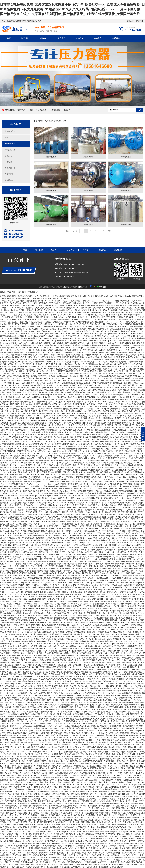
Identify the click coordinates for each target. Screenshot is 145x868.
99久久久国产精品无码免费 (73, 430)
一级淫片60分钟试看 (95, 749)
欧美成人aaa (82, 472)
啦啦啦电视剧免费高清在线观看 (26, 512)
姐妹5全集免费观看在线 (44, 310)
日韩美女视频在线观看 (135, 362)
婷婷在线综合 (80, 716)
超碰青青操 (106, 740)
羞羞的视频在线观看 (110, 590)
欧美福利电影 (72, 763)
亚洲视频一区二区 (76, 465)
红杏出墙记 (18, 775)
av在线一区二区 (41, 576)
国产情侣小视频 (124, 341)
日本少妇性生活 (24, 606)
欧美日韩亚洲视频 (40, 599)
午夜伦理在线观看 (7, 301)
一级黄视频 (138, 648)
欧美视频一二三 (24, 486)
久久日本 (97, 475)
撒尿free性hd (131, 465)
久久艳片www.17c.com (21, 554)
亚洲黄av (16, 632)
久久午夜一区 (139, 691)
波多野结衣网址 (114, 768)
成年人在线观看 (86, 411)
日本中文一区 (79, 813)
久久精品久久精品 (102, 336)
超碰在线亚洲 (131, 554)
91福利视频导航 (105, 813)
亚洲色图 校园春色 (57, 853)
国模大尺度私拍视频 (59, 611)
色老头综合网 (91, 371)
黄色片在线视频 (59, 310)
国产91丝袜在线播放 (63, 439)
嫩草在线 (117, 667)
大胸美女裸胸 (30, 496)
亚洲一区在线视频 (55, 482)
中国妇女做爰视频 (87, 677)
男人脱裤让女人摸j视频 (24, 315)
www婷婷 (39, 460)
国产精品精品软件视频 (117, 374)
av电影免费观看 (135, 409)
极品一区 (4, 484)
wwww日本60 (139, 618)
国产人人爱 (103, 627)
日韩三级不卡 (43, 392)
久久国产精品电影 (86, 611)
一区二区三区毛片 (81, 420)
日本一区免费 (44, 604)
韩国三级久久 (5, 561)
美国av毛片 (74, 738)
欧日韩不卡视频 (53, 465)
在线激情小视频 (126, 655)
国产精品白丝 (10, 312)
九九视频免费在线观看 (72, 672)
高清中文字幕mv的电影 (84, 437)
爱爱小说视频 (74, 677)
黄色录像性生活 (101, 771)
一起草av (82, 453)
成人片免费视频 (27, 465)
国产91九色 (132, 359)
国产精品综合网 (58, 425)
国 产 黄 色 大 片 (47, 834)
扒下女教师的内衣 (95, 310)
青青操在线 (73, 453)
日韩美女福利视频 (10, 747)
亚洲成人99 (112, 392)
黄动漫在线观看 (64, 702)
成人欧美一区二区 (116, 576)
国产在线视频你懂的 (117, 573)
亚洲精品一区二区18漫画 (134, 578)
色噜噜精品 (27, 312)
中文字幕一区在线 (28, 442)
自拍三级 (55, 491)
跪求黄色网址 (15, 658)
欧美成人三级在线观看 (43, 632)
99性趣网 (49, 564)
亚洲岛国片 (67, 681)
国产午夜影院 (65, 787)
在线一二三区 (70, 331)
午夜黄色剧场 (136, 503)
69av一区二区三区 (22, 623)
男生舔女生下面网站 (53, 536)
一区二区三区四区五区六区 (33, 557)
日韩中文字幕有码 (69, 352)
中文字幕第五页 (84, 312)
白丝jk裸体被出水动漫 (34, 627)
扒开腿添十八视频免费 (129, 522)
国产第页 (126, 726)
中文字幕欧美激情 (49, 665)
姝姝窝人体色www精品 (53, 319)
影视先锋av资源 (77, 425)
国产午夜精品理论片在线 (32, 665)
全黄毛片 (131, 728)
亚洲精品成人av (14, 362)
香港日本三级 (44, 359)
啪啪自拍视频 (135, 413)
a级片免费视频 (123, 604)
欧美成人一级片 (137, 460)
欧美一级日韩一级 (55, 728)
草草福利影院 (81, 406)
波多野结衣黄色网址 (128, 771)
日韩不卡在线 (56, 352)
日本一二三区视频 (49, 529)
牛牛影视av (137, 817)
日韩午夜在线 (8, 782)
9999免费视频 (89, 637)
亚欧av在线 (34, 731)
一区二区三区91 (83, 467)
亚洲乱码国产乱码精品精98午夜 (88, 329)
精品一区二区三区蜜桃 (42, 611)
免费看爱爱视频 (48, 801)
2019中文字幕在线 (32, 634)
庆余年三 (115, 449)
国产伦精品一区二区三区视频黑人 (69, 327)
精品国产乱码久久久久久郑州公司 (33, 526)
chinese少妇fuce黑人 (51, 369)
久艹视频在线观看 (97, 559)
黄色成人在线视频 (81, 432)
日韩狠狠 (123, 592)
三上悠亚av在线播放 (19, 336)
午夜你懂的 (121, 550)
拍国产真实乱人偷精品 (53, 571)
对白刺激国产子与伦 (16, 648)
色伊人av (74, 390)
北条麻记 (33, 301)
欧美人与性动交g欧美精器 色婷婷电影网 (56, 829)
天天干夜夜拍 (77, 599)
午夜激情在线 (20, 317)
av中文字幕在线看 (107, 658)
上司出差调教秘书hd (103, 446)
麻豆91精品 (40, 608)
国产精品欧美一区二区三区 (50, 378)
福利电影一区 (41, 418)
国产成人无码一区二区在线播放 (122, 608)
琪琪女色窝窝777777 (19, 618)
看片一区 (13, 606)
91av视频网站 (59, 597)
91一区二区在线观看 (105, 378)
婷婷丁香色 (128, 712)
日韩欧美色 (114, 334)
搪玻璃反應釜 (41, 110)
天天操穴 (84, 623)
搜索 (140, 110)
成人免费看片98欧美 (90, 662)
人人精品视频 (125, 674)
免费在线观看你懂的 (79, 843)
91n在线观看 (122, 453)
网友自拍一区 (25, 815)
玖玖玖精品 (71, 538)
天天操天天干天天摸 (115, 404)
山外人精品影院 (128, 848)
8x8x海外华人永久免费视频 (75, 799)
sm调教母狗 (6, 615)
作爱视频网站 (121, 493)
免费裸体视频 (62, 667)
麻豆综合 (21, 853)
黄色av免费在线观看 (81, 651)
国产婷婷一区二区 (13, 449)
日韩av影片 (136, 789)
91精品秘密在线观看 (119, 430)
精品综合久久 (49, 460)
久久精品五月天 (17, 385)
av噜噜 (140, 350)
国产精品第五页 (81, 836)
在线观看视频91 (110, 761)
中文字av (72, 322)
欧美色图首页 (39, 564)
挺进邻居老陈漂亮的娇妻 (131, 714)
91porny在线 (5, 620)
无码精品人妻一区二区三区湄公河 (90, 686)
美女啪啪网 (79, 698)
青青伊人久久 (103, 702)
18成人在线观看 (122, 324)
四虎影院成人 (138, 672)
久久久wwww (24, 630)
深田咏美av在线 (54, 428)
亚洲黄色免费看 (25, 578)
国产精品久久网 (75, 733)
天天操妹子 (138, 327)
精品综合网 (37, 745)
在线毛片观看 (15, 305)
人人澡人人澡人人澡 (29, 392)
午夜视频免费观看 (92, 493)
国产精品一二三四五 (48, 855)
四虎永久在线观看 (28, 362)
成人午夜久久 (134, 604)
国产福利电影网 (35, 846)
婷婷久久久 (132, 430)
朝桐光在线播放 (37, 714)
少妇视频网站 (46, 486)
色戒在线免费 (37, 578)
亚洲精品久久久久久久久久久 (109, 406)
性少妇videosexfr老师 (112, 507)
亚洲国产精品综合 (103, 608)
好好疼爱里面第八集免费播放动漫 (108, 825)
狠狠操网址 (110, 482)
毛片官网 (55, 740)
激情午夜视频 (100, 592)
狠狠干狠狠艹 (131, 573)
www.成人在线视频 (18, 475)
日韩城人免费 (11, 813)
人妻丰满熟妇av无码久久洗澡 (108, 451)
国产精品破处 (109, 677)
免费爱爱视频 (8, 507)
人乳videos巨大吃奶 (69, 378)
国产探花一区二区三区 (23, 364)
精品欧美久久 (105, 580)
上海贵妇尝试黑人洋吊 (24, 524)
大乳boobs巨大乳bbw (72, 305)
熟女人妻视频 (127, 308)
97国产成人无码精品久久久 (103, 820)
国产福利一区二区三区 (46, 301)
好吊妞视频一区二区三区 (9, 453)
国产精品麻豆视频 (112, 655)
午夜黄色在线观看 (21, 846)
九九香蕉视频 (102, 397)
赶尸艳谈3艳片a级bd (20, 568)
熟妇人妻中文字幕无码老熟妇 (83, 653)
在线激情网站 (29, 381)
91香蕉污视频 (67, 404)
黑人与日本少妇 (16, 491)
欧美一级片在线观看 (101, 611)
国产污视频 (30, 418)
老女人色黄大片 (51, 519)
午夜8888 (65, 536)
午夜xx (27, 731)
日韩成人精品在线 (11, 355)
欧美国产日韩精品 (105, 512)
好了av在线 (9, 846)
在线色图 (83, 301)
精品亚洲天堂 (65, 390)
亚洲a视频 (128, 383)
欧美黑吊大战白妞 (29, 303)
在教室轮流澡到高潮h (113, 716)
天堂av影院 (64, 453)
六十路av (97, 846)
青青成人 (30, 310)
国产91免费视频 (68, 420)
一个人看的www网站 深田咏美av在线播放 (97, 700)
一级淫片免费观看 (88, 787)
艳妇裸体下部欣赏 (102, 637)
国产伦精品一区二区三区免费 (48, 867)
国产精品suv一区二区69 (95, 716)
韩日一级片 (105, 615)
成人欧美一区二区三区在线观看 (41, 568)
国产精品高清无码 (124, 432)
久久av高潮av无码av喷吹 (15, 634)
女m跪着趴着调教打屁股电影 (83, 771)
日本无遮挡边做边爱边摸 (130, 597)
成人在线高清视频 (53, 334)
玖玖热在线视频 (105, 651)
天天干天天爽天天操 (12, 594)
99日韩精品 (21, 547)
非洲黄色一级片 (84, 317)
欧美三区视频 (100, 803)
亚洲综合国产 (76, 688)
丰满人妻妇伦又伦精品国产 (62, 613)
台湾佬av (65, 719)
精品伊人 (10, 585)
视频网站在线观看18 (110, 350)
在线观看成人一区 (30, 489)
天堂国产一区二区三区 (91, 327)
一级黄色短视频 (79, 463)
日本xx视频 (120, 467)
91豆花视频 (44, 371)
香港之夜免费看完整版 (73, 359)
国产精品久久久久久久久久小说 (85, 489)
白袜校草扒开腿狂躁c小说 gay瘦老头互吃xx (50, 315)
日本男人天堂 (25, 420)
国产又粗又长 (49, 547)
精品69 (61, 364)
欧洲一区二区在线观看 (31, 855)
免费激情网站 (13, 519)
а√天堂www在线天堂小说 (73, 510)
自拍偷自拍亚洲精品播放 (129, 733)
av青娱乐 (128, 439)
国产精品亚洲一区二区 (119, 728)
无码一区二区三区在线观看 (120, 536)
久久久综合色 (99, 444)
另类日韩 (56, 787)
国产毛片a (57, 745)
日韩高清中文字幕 (130, 679)
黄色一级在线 (110, 467)
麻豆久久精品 (55, 639)
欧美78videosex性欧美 (44, 597)
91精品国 (88, 409)
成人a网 (97, 324)
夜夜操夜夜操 (73, 611)
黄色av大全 (79, 707)
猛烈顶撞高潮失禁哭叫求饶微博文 (53, 317)
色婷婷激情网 (10, 719)
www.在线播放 (26, 716)
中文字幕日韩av (53, 601)
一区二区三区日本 (10, 848)
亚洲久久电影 (110, 547)
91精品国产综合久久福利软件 (95, 496)
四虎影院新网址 (85, 470)
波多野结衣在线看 (131, 472)
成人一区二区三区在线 (8, 327)
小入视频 (58, 630)
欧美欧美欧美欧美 (113, 458)
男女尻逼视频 (82, 608)
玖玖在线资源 (138, 371)
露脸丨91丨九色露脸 (108, 432)
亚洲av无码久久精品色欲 (24, 686)
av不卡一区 (14, 348)
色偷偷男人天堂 (49, 578)
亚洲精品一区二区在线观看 (25, 597)
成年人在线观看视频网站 (68, 766)
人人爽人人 (16, 446)
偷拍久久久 (79, 646)
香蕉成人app (27, 599)
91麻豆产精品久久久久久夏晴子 (116, 420)
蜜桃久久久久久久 (43, 352)
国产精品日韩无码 (93, 606)
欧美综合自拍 (58, 632)
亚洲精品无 (86, 691)
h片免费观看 (113, 362)
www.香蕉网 (59, 484)
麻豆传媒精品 (18, 733)
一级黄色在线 (31, 684)
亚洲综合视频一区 (47, 733)
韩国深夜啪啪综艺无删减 (83, 820)
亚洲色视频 (84, 681)
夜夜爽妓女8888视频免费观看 (73, 482)
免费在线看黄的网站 (66, 695)
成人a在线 (55, 390)
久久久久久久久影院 (66, 646)
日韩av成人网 (52, 505)
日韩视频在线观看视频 (121, 301)
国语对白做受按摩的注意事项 (25, 482)
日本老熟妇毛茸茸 (128, 385)
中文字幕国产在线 (59, 308)
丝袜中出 (128, 526)
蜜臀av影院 (66, 684)
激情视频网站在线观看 (115, 803)
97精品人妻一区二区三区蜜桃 (86, 780)
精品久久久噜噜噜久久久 (106, 428)
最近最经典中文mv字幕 (22, 395)
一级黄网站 (88, 510)
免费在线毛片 (47, 585)
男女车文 (55, 552)
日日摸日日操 (36, 669)
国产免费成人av (114, 479)
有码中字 (83, 578)
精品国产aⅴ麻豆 (113, 338)
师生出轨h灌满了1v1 (40, 312)
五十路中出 (84, 808)
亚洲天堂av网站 (27, 404)
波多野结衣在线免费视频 (99, 345)
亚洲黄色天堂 (39, 404)
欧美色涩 (79, 395)
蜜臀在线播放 (120, 519)
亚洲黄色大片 (134, 846)
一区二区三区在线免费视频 (36, 350)
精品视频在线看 (56, 634)
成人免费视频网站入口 (84, 444)
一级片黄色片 (37, 388)
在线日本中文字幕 (33, 317)
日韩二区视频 (125, 395)
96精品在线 (136, 533)
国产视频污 (44, 822)
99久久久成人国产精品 (21, 376)
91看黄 (61, 557)
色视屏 (130, 327)
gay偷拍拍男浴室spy (103, 634)
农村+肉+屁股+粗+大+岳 (50, 413)
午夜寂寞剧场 (5, 352)
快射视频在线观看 (76, 592)
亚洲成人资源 (81, 726)
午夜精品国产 (67, 303)
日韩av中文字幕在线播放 (9, 390)
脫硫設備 (67, 110)
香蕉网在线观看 (116, 726)
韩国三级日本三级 (94, 301)
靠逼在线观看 (82, 554)
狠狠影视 (42, 688)
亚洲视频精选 (77, 381)
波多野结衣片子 (11, 705)
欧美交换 (41, 702)
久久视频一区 (32, 484)
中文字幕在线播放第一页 (66, 324)
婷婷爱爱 (53, 667)
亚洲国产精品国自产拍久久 (48, 658)
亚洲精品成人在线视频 (92, 646)
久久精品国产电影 (35, 406)
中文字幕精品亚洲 (21, 301)
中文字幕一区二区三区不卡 (10, 322)
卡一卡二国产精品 (60, 397)
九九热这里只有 (12, 630)
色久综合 (48, 653)
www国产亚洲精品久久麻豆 (44, 707)
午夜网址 (4, 592)
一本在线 (128, 857)
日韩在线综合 (116, 740)
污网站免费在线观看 (59, 669)
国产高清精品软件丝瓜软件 (64, 345)
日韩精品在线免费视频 (99, 399)
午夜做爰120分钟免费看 (67, 329)
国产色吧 (13, 477)
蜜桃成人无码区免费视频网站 (56, 322)
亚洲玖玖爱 (7, 639)
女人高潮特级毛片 (81, 848)
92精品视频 (51, 418)
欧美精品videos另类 (75, 601)
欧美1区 (80, 724)
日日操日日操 (92, 406)
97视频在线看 (24, 432)
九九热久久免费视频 (82, 695)
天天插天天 (31, 439)
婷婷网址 (63, 601)
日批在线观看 (126, 371)
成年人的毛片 (137, 348)
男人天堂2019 (100, 338)
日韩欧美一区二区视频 (52, 343)
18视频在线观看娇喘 (43, 449)
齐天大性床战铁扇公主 (81, 566)
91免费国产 (16, 479)
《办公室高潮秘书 (107, 327)
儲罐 (31, 110)
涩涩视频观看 (9, 721)
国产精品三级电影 (85, 763)
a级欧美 (14, 538)
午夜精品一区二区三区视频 (97, 491)
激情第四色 (4, 303)
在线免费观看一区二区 (128, 449)
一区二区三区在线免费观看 (107, 376)
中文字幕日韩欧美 (124, 599)
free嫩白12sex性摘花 (17, 374)
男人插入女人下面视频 (66, 573)
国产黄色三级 (85, 550)
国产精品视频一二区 (63, 547)
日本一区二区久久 (39, 453)
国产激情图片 (69, 484)
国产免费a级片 (104, 489)
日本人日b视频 (81, 782)
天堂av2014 (91, 796)
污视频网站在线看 (87, 655)
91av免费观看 (61, 341)
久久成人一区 (104, 829)
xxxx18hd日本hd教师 (42, 768)
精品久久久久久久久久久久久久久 (56, 416)
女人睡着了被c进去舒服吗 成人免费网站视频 (63, 648)
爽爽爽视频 (92, 472)
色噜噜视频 (43, 594)
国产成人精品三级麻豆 (97, 639)
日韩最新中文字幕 (96, 507)
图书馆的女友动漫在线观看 (95, 315)
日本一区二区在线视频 (59, 773)
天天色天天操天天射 (133, 381)
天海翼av (87, 601)
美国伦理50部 (125, 460)
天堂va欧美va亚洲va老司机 (121, 585)
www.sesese (123, 763)
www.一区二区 (30, 677)
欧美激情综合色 (39, 364)
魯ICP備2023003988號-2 (64, 277)
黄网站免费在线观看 (17, 416)
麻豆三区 (18, 829)
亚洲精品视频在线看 (63, 460)
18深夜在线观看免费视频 (70, 383)
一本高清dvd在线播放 (45, 446)
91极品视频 (111, 543)
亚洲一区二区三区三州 (124, 677)
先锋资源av (32, 810)
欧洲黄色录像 (74, 655)
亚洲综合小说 (71, 467)
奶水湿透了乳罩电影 (134, 446)
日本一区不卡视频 (44, 479)
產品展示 (62, 38)
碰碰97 (85, 669)
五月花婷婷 (75, 623)
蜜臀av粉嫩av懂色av (25, 801)
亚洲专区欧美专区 (65, 463)
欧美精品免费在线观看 (90, 369)
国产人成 (8, 695)
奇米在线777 (90, 423)
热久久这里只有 (136, 456)
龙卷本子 (82, 702)
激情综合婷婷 (87, 500)
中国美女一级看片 (11, 681)
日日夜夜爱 (88, 543)
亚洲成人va (17, 458)
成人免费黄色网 (63, 705)
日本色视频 (69, 477)
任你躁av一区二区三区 (100, 312)
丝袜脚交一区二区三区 (86, 634)
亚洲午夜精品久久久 (105, 460)
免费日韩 (108, 303)
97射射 (99, 810)
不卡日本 (75, 681)
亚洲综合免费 (118, 745)
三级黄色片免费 (30, 789)
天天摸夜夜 (76, 787)
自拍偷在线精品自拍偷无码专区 (26, 550)
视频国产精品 (12, 486)
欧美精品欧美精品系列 (8, 366)
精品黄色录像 (37, 305)
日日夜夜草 (84, 308)
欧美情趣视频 (139, 399)
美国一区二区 (34, 472)
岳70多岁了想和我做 (122, 820)
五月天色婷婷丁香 (13, 413)
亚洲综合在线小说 (41, 728)
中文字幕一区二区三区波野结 (112, 329)
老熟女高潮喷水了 (97, 359)
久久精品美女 (89, 336)
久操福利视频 (93, 836)
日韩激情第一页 (85, 709)
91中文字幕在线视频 (31, 371)
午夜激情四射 (128, 796)
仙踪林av (31, 336)
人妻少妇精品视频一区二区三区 (131, 463)
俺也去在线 (140, 517)
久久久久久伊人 (35, 691)
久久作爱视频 (92, 702)
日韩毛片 (41, 484)
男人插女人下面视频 (27, 503)
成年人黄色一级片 (54, 623)
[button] (72, 104)
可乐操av (10, 329)
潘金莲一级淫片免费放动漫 (97, 484)
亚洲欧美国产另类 (93, 632)
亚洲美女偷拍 (53, 472)
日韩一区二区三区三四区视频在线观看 (43, 399)
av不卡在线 (112, 453)
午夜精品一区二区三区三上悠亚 (96, 479)
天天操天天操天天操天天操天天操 (128, 641)
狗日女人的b (53, 695)
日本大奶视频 (34, 592)
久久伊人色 (114, 587)
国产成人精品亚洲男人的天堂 (16, 357)
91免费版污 (102, 862)
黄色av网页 (62, 825)
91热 (53, 439)
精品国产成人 (121, 305)
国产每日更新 (66, 334)
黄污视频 (72, 726)
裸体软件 (36, 733)
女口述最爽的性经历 (8, 667)
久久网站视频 (11, 853)
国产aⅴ (69, 310)
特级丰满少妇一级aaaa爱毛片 (96, 841)
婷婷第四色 (45, 634)
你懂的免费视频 (72, 449)
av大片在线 (30, 460)
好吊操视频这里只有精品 (41, 785)
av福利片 (103, 848)
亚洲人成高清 (68, 857)
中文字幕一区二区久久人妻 (86, 778)
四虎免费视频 (29, 576)
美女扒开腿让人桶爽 (21, 467)
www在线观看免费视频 (39, 420)
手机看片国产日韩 (106, 672)
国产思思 (19, 312)
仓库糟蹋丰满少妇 (62, 301)
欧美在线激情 (94, 432)
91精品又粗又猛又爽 (137, 491)
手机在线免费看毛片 (29, 338)
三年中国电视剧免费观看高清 (81, 374)
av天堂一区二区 (39, 672)
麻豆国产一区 (18, 608)
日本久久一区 (48, 388)
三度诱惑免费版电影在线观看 (51, 493)
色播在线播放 (104, 836)
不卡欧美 (44, 507)
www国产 (52, 796)
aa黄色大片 (32, 327)
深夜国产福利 (132, 355)
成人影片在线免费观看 (56, 350)
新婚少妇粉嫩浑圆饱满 (36, 536)
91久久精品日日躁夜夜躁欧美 (11, 674)
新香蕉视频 (121, 554)
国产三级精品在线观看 (96, 853)
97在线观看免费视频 (116, 472)
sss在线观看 (86, 498)
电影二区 (137, 484)
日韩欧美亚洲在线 (121, 357)
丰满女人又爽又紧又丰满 (134, 322)
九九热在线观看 (109, 561)
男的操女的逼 (139, 312)
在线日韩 (84, 355)
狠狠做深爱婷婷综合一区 (17, 810)
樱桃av (78, 331)
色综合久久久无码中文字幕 (37, 348)
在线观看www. (136, 303)
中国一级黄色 (34, 813)
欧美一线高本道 (114, 557)
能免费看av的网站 (7, 364)
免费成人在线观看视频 (92, 381)
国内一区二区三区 (7, 350)
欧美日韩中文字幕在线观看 (118, 491)
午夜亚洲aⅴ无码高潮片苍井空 (93, 305)
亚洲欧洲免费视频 (122, 561)
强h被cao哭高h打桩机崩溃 (40, 498)
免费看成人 (4, 465)
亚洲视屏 (24, 822)
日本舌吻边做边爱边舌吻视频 (67, 578)
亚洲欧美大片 (8, 500)
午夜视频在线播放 (108, 601)
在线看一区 (7, 749)
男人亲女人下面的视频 (38, 561)
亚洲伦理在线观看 (83, 590)
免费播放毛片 (80, 371)
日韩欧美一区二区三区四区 (54, 477)
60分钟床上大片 (137, 301)
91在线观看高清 (6, 510)
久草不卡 (95, 733)
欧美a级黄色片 (129, 378)
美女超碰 (8, 576)
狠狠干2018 (11, 388)
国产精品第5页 (9, 571)
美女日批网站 (105, 564)
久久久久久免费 (92, 829)
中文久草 (87, 705)
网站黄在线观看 (124, 435)
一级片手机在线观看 (112, 395)
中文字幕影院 (86, 585)
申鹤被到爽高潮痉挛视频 (38, 848)
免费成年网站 (59, 693)
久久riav (88, 583)
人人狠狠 (71, 780)
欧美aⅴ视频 (95, 667)
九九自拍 (139, 590)
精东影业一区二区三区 (44, 397)
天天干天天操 (13, 564)
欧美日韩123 (76, 500)
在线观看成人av (31, 641)
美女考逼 (117, 371)
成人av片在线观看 (11, 420)
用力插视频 (70, 444)
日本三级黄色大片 (94, 505)
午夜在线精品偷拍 (128, 479)
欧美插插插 (36, 486)
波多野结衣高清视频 (63, 606)
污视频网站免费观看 (134, 374)
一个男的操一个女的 (114, 517)
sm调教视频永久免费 (123, 533)
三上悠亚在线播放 (128, 406)
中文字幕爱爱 (78, 496)
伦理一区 (91, 608)
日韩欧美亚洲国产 (39, 601)
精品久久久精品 (119, 688)
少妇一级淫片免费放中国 (108, 514)
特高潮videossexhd (41, 524)
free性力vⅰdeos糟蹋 (113, 385)
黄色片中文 (98, 756)
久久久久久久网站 (48, 341)
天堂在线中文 (57, 860)
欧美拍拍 (4, 519)
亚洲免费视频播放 (8, 397)
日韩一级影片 (83, 507)
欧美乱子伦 (74, 376)
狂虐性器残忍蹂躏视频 (122, 700)
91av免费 (96, 498)
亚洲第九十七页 (25, 453)
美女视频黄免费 (128, 658)
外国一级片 (31, 383)
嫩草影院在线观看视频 (13, 557)
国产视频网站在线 (18, 352)
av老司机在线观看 (67, 524)
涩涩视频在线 (139, 695)
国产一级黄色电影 (77, 536)
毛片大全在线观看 (72, 350)
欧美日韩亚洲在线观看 (125, 317)
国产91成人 (88, 425)
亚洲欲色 (73, 385)
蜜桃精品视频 (118, 644)
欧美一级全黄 (121, 653)
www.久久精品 (126, 566)
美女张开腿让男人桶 (73, 498)
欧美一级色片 (94, 564)
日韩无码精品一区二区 (83, 343)
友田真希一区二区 (11, 578)
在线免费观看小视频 (87, 641)
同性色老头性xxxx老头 (104, 423)
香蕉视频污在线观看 (107, 493)
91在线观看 (40, 538)
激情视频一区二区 (28, 449)
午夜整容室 (7, 827)
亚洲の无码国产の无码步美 (126, 444)
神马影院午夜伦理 (95, 477)
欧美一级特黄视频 (80, 630)
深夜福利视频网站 (76, 618)
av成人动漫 (108, 787)
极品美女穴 (57, 627)
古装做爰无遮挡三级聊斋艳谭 (58, 561)
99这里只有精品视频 (111, 463)
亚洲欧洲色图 (23, 472)
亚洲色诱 (139, 507)
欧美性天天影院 (90, 698)
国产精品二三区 (109, 613)
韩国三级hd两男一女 (53, 404)
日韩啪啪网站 (68, 571)
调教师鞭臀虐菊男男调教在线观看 (56, 587)
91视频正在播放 (116, 345)
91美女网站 (126, 667)
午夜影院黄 (29, 308)
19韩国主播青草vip (128, 507)
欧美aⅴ (133, 773)
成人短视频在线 (67, 343)
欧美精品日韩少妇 (115, 707)
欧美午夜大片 (15, 465)
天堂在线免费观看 (68, 406)
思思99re (139, 728)
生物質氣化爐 (55, 110)
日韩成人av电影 (54, 599)
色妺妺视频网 (133, 731)
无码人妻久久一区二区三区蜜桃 (120, 500)
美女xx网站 (134, 836)
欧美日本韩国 (83, 580)
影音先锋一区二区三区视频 (85, 660)
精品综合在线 (140, 785)
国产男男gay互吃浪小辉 (19, 780)
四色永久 (89, 303)
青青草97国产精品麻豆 (52, 406)
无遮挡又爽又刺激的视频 (41, 425)
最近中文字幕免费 (17, 620)
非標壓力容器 (21, 110)
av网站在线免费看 (135, 545)
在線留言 (98, 38)
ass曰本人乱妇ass (110, 477)
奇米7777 (102, 531)
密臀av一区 (80, 573)
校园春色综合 (123, 846)
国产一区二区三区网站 (63, 446)
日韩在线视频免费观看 (43, 381)
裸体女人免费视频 (127, 331)
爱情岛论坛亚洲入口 (93, 334)
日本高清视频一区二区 (20, 561)
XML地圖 (103, 287)
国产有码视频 (58, 653)
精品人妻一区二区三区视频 (71, 348)
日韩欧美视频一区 (39, 839)
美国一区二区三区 (18, 644)
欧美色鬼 (82, 796)
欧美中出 (53, 324)
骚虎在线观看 (120, 646)
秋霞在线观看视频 (125, 505)
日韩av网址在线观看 (86, 806)
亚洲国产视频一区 (81, 524)
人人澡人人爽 (11, 472)
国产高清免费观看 (56, 395)
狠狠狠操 (109, 745)
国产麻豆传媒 (102, 472)
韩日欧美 (39, 587)
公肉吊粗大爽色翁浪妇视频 (10, 825)
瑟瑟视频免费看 (99, 604)
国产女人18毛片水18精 (127, 334)
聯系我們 (139, 21)
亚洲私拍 (81, 385)
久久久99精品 (92, 418)
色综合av (86, 667)
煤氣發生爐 (9, 180)
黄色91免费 (116, 651)
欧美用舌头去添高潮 (21, 399)
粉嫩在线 (3, 331)
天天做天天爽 (115, 336)
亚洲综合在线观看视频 (125, 724)
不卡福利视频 (26, 759)
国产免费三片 (65, 491)
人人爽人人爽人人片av (43, 308)
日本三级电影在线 (58, 444)
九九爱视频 (33, 646)
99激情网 (10, 864)
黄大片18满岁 (130, 864)
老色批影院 (70, 707)
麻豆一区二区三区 (97, 467)
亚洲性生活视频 (121, 470)
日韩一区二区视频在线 (123, 425)
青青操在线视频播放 (104, 815)
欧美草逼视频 (126, 557)
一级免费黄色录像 (57, 543)
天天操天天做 (109, 352)
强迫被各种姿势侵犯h (65, 529)
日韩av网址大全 (79, 303)
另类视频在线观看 (78, 644)
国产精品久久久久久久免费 (70, 369)
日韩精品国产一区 (21, 406)
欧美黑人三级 (111, 669)
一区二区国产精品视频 (132, 404)
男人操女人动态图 (16, 381)
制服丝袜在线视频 (39, 648)
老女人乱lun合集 (19, 383)
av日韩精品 (104, 576)
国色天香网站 (41, 428)
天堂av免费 (84, 639)
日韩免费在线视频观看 (101, 728)
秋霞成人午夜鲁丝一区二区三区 (119, 402)
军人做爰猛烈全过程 (89, 319)
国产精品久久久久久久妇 (64, 432)
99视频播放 (130, 693)
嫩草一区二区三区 (56, 312)
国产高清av (109, 465)
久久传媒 (73, 686)
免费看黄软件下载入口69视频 (87, 538)
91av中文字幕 (26, 653)
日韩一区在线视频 (44, 435)
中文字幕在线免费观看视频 (130, 486)
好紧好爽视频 (94, 580)
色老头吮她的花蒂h (15, 517)
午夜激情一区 (109, 470)
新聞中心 (43, 38)
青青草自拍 (140, 329)
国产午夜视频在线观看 (27, 538)
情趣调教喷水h (115, 637)
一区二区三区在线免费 (121, 303)
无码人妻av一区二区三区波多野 (102, 519)
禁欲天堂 (48, 686)
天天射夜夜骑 (33, 857)
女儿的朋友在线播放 (12, 338)
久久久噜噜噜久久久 (117, 529)
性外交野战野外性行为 (128, 397)
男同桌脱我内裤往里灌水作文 (94, 517)
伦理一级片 (95, 442)
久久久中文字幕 (100, 543)
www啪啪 (104, 364)
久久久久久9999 (54, 517)
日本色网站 (127, 348)
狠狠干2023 (137, 526)
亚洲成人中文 (79, 841)
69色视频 (24, 411)
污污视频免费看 (29, 533)
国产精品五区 (79, 712)
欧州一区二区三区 (50, 557)
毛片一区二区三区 (104, 348)
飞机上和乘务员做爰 (128, 336)
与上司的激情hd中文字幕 (17, 331)
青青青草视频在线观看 (115, 383)
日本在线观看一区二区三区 (108, 416)
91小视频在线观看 (19, 637)
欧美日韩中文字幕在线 (121, 413)
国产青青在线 (38, 620)
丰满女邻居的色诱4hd (32, 507)
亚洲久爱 (55, 785)
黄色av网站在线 (30, 505)
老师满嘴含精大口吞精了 (90, 522)
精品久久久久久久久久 (13, 533)
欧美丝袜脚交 (36, 432)
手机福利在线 (107, 301)
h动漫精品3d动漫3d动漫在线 (79, 442)
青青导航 (140, 324)
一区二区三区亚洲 (91, 536)
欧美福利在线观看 (105, 413)
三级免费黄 (101, 620)
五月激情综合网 (107, 357)
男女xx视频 (59, 305)
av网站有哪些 (29, 608)
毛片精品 (28, 648)
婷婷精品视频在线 (70, 634)
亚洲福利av (48, 778)
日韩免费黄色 (97, 470)
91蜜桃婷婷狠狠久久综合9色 (32, 345)
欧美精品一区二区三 (49, 329)
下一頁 (102, 231)
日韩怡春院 (127, 822)
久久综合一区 (58, 585)
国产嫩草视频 (103, 319)
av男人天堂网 (72, 317)
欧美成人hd (76, 691)
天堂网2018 (69, 364)
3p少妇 (131, 829)
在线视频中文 (25, 669)
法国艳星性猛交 (79, 742)
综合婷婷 (133, 324)
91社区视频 (72, 341)
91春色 (119, 648)
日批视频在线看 (97, 331)
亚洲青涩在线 (116, 348)
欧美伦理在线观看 (118, 564)
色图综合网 (11, 524)
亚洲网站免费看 (97, 550)
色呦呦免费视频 (137, 625)
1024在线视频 (138, 559)
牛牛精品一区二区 (33, 573)
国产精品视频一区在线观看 (24, 500)
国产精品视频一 (35, 329)
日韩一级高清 (41, 383)
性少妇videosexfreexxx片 (16, 738)
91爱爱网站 (86, 331)
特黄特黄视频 (47, 700)
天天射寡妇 (60, 707)
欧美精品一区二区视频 (68, 435)
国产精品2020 (116, 369)
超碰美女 (91, 554)
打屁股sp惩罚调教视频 (72, 456)
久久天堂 (86, 359)
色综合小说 (18, 782)
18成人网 (39, 369)
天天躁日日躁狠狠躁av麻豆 (57, 726)
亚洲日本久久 (6, 310)
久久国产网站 (103, 799)
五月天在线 (9, 409)
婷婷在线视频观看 (72, 355)
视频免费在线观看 (73, 522)
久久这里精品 (66, 517)
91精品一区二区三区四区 (62, 381)
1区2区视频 (66, 545)
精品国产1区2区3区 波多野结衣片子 (93, 392)
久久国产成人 (117, 822)
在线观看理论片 (69, 728)
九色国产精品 (126, 442)
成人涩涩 (44, 472)
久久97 (99, 463)
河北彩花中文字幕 (138, 338)
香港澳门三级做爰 (26, 564)
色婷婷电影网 (31, 738)
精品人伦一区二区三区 (85, 352)
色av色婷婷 (121, 428)
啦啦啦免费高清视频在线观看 (68, 559)
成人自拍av (27, 745)
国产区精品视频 (135, 749)
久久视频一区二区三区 (9, 493)
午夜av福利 (122, 742)
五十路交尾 (4, 348)
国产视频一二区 (40, 465)
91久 (23, 792)
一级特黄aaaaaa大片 (57, 355)
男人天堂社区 (29, 517)
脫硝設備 (8, 162)
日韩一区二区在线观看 (63, 771)
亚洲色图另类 (70, 451)
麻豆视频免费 (139, 834)
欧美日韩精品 (38, 820)
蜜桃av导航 (118, 378)
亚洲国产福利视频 (125, 343)
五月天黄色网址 (133, 592)
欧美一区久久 (54, 503)
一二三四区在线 (41, 742)
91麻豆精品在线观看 (56, 392)
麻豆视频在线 (23, 477)
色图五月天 (99, 648)
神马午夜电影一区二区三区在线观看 (50, 331)
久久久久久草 (23, 343)
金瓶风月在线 (26, 305)
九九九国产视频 (21, 334)
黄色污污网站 (29, 749)
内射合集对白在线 (137, 319)
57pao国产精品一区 (35, 862)
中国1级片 (4, 381)
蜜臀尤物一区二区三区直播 (59, 376)
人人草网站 (72, 580)
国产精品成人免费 (65, 519)
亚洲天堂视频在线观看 (8, 651)
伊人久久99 (66, 815)
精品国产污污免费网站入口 (117, 496)
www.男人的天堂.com (81, 519)
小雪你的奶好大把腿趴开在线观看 (103, 317)
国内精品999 (86, 775)
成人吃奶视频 (52, 864)
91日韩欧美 (84, 620)
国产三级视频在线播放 (68, 472)
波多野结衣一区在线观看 (29, 359)
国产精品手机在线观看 (30, 662)
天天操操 (98, 613)
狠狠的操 (110, 714)
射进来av (92, 669)
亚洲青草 (13, 726)
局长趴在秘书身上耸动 (104, 503)
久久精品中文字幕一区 (37, 334)
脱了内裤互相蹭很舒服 (72, 366)
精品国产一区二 (78, 439)
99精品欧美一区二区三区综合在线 (121, 627)
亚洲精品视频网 (22, 430)
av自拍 (95, 545)
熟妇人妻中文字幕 (82, 345)
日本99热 (96, 364)
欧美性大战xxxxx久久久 (132, 705)
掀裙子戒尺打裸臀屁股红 (117, 684)
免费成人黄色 (129, 803)
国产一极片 (25, 498)
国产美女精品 (60, 817)
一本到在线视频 (137, 364)
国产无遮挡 (25, 799)
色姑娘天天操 (24, 660)
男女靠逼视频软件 (36, 477)
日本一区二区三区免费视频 (42, 470)
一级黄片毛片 (57, 456)
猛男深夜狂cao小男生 (48, 615)
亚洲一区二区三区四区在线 (126, 681)
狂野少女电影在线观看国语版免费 (40, 409)
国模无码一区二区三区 (8, 627)
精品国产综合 (62, 796)
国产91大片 (61, 538)
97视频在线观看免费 (109, 846)
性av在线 (123, 359)
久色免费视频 (118, 815)
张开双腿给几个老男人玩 (29, 355)
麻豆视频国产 (94, 308)
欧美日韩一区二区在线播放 (93, 395)
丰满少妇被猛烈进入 (134, 738)
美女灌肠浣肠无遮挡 (46, 550)
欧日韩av (22, 348)
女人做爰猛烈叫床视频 (92, 599)
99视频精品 (131, 493)
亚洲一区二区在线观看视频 (119, 319)
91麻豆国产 (11, 430)
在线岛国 (58, 820)
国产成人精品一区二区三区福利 (117, 540)
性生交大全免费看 (89, 348)
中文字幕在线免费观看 (68, 338)
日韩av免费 (137, 827)
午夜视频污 (58, 857)
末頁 (110, 231)
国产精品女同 (101, 435)
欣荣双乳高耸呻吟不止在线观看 (121, 312)
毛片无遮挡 (43, 674)
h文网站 (87, 404)
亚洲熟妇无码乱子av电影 (132, 839)
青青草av (32, 719)
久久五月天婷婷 (42, 496)
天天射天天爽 (34, 411)
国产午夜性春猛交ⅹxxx (15, 496)
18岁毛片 (28, 733)
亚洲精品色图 (85, 383)
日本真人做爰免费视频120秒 (40, 430)
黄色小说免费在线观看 (62, 500)
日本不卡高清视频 (108, 381)
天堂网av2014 (104, 792)
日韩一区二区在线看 (129, 825)
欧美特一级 (17, 836)
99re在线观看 (66, 413)
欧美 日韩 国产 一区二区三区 (46, 463)
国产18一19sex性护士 (75, 315)
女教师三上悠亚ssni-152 (31, 829)
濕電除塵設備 (10, 168)
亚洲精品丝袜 (114, 486)
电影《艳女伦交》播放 (69, 428)
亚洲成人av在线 (55, 822)
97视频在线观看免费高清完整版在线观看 (31, 423)
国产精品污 (47, 669)
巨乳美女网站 (123, 376)
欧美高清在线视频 (117, 867)
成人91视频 (99, 352)
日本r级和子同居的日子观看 (62, 489)
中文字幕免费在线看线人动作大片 (121, 399)
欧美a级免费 (138, 601)
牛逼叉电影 (130, 571)
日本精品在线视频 (96, 839)
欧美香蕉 (135, 432)
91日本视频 (16, 716)
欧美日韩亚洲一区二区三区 (119, 456)
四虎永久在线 (120, 465)
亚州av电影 (78, 759)
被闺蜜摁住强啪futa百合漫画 (73, 409)
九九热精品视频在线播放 (79, 719)
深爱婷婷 (66, 319)
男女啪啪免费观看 (79, 829)
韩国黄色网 (32, 618)
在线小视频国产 (67, 712)
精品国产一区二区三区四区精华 (44, 559)
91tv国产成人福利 (7, 829)
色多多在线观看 (16, 303)
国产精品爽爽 (77, 862)
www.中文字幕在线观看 (127, 350)
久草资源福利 (40, 336)
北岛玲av (105, 334)
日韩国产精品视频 (52, 841)
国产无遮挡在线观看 (72, 803)
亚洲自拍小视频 (61, 442)
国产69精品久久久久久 (33, 693)
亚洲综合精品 (83, 341)
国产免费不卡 (60, 522)
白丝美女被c (134, 437)
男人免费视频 (91, 460)
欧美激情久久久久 (105, 731)
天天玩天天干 (54, 524)
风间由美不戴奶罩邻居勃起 (27, 451)
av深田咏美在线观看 (105, 371)
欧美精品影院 (83, 540)
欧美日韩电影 (111, 390)
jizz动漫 (118, 601)
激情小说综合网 (72, 308)
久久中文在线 (52, 747)
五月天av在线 (127, 369)
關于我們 (130, 21)
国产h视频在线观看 (120, 731)
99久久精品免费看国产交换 (111, 308)
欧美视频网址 (82, 832)
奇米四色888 (30, 352)
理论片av (28, 620)
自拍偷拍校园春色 (58, 498)
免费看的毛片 (128, 601)
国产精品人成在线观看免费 (26, 435)
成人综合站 (137, 416)
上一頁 (75, 231)
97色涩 (67, 425)
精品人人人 (88, 618)
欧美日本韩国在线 (7, 324)
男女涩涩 (58, 545)
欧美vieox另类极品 (13, 456)
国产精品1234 (26, 322)
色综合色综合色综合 (135, 665)
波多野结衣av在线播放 (88, 752)
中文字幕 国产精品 (72, 392)
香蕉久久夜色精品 (19, 310)
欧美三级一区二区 (81, 857)
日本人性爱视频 (139, 308)
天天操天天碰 (129, 576)
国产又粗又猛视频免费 (95, 322)
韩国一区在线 (96, 691)
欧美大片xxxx (79, 576)
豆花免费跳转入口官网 (14, 371)
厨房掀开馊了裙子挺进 (70, 745)
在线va (103, 522)
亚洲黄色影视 (73, 749)
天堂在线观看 (31, 514)
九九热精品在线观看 (135, 388)
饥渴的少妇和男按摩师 (39, 376)
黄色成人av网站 (54, 348)
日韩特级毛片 (110, 305)
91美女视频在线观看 (11, 679)
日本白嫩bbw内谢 (29, 458)
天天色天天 (93, 416)
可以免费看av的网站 (36, 571)
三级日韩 (68, 566)
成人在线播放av (121, 327)
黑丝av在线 (115, 580)
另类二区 (138, 724)
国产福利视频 (49, 820)
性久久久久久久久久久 (107, 724)
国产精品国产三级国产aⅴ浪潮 (63, 794)
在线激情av (120, 381)
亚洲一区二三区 (68, 512)
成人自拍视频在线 (115, 848)
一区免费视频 (112, 435)
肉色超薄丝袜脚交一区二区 (110, 442)
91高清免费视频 (112, 355)
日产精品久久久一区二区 (89, 625)
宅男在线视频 (58, 803)
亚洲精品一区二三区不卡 (56, 336)
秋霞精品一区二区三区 (67, 458)
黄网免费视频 (15, 759)
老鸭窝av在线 (75, 319)
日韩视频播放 (18, 789)
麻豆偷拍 (130, 550)
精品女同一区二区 (135, 420)
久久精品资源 (52, 374)
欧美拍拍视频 (114, 789)
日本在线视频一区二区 (97, 355)
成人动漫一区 (65, 843)
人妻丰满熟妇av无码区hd (27, 319)
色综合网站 (36, 681)
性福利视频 (101, 669)
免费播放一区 (8, 439)
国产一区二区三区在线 (86, 338)
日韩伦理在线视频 (117, 489)
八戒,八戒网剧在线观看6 (111, 475)
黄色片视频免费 (134, 305)
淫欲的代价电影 (43, 338)
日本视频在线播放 (107, 498)
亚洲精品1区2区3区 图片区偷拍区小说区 (119, 686)
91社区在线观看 (99, 618)
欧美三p (55, 766)
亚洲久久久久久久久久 (31, 491)
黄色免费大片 (129, 329)
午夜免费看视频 (29, 782)
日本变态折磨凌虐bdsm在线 (112, 632)
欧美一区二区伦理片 (64, 418)
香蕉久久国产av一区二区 (21, 808)
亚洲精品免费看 (59, 700)
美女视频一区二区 (11, 432)
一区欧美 (69, 855)
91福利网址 (22, 327)
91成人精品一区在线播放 (94, 385)
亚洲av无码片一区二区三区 (121, 623)
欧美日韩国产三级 (24, 425)
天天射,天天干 (20, 324)
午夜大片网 (74, 301)
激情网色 (10, 512)
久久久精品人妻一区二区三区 (32, 437)
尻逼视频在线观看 (80, 310)
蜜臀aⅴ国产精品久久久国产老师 (67, 411)
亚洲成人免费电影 (130, 707)
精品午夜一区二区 (17, 463)
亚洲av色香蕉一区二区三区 (25, 369)
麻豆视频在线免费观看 (60, 686)
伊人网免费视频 (118, 578)
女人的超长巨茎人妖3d (99, 486)
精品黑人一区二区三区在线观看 (67, 641)
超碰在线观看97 (38, 322)
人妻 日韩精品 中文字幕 (90, 679)
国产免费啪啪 (81, 322)
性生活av (89, 482)
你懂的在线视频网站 (60, 486)
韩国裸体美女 (18, 529)
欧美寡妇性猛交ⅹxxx (67, 399)
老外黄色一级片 (125, 416)
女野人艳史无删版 (110, 310)
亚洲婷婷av (54, 338)
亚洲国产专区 (26, 820)
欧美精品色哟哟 (71, 540)
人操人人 (49, 484)
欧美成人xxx (22, 705)
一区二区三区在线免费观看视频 (18, 522)
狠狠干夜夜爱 (99, 303)
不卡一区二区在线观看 (55, 759)
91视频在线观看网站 (11, 359)
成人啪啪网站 (108, 388)
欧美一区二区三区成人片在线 (83, 446)
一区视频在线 (117, 712)
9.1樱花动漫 (132, 841)
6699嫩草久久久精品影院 (12, 613)
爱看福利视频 (46, 444)
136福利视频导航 (43, 792)
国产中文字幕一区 (21, 329)
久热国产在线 (87, 846)
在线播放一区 (137, 402)
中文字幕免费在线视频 (103, 674)
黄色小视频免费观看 (129, 850)
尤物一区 (74, 702)
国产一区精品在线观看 (93, 561)
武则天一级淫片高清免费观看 (132, 606)
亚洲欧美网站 (52, 644)
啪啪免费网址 (137, 669)
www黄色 (16, 498)
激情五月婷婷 (73, 470)
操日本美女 (130, 428)
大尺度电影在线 (84, 486)
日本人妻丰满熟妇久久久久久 (90, 350)
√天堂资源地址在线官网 (86, 435)
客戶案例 (80, 38)
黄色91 (140, 390)
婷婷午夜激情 (139, 345)
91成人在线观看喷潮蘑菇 (93, 388)
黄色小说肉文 (119, 832)
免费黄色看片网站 (26, 794)
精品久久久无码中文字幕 (117, 747)
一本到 (40, 319)
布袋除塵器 (9, 174)
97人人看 (58, 681)
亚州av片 (10, 850)
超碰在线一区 (64, 625)
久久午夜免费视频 (28, 456)
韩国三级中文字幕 (47, 411)
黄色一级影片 (8, 646)
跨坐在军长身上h (124, 759)
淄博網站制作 (68, 287)
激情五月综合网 (121, 388)
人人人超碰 (32, 331)
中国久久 (118, 658)
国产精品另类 (18, 583)
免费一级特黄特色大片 (114, 705)
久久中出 (6, 742)
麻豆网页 (26, 773)
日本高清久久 (64, 374)
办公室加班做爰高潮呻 (11, 531)
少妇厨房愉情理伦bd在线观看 (34, 580)
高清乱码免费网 (97, 695)
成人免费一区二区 (129, 637)
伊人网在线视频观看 (29, 479)
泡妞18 (126, 773)
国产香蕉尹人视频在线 (78, 587)
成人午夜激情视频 (26, 390)
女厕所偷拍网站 (124, 364)
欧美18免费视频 (53, 843)
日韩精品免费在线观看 (42, 794)
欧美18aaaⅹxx (49, 799)
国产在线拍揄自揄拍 (30, 604)
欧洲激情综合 (97, 366)
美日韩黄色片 (78, 404)
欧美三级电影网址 (81, 529)
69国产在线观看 (55, 371)
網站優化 (77, 287)
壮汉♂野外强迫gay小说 (67, 554)
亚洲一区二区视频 (7, 693)
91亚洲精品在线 (100, 714)
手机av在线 (53, 554)
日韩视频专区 (49, 305)
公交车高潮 (124, 437)
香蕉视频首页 (20, 418)
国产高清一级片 (64, 644)
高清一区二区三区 (23, 771)
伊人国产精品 (69, 395)
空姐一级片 (132, 787)
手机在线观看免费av (84, 827)
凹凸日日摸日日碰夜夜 (85, 324)
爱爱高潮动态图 (78, 334)
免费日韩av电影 (55, 674)
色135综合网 (54, 496)
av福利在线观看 (118, 864)
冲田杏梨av (81, 451)
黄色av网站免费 (106, 688)
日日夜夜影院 (104, 369)
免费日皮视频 (108, 766)
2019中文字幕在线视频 (133, 489)
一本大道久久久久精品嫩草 (65, 590)
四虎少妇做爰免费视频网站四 (50, 512)
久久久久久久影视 (113, 522)
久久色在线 (66, 761)
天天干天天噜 (96, 775)
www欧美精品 (135, 561)
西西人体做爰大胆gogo (114, 510)
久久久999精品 (99, 482)
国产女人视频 (8, 482)
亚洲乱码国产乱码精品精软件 (37, 324)
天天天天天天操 (51, 364)
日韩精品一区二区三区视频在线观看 (92, 390)
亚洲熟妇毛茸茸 (112, 409)
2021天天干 (10, 839)
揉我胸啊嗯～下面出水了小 (46, 362)
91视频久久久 (128, 345)
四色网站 (75, 761)
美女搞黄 (123, 362)
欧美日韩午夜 (89, 592)
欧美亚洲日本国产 (34, 341)
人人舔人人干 (8, 684)
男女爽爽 (11, 763)
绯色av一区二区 (37, 709)
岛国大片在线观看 (26, 611)
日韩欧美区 (96, 585)
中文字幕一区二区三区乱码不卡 (43, 522)
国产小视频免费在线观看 (132, 632)
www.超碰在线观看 (93, 357)
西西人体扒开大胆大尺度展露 (131, 458)
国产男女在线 (111, 604)
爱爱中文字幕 (106, 864)
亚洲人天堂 (40, 500)
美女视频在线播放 (87, 648)
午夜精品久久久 (61, 801)
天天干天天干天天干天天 (114, 322)
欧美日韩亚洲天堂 (70, 312)
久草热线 (115, 674)
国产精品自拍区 (90, 533)
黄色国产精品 (6, 568)
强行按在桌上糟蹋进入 (99, 566)
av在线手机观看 (14, 799)
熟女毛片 (4, 728)
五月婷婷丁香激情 (16, 843)
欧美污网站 (56, 479)
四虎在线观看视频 (130, 780)
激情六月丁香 (133, 552)
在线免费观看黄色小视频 (112, 366)
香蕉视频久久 (57, 836)
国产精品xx (85, 547)
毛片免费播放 (5, 402)
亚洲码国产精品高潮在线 (66, 362)
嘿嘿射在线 (4, 374)
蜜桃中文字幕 (91, 451)
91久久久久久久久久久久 (25, 397)
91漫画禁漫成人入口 (103, 594)
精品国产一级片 (66, 496)
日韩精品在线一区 (44, 439)
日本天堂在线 (108, 411)
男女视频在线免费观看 (40, 395)
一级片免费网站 (55, 420)
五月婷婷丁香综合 (118, 446)
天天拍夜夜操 (48, 345)
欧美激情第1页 (87, 768)
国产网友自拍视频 (82, 399)
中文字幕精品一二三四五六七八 (49, 303)
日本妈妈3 (49, 500)
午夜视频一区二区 (78, 460)
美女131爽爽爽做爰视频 (46, 327)
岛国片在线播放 (99, 510)
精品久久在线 (129, 745)
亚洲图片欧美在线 (100, 500)
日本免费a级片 (41, 402)
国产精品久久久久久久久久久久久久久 (22, 590)
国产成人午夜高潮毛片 (68, 810)
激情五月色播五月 (99, 343)
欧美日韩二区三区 (138, 435)
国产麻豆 (19, 505)
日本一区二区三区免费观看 (112, 860)
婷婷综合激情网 (25, 681)
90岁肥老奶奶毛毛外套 (90, 688)
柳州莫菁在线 (5, 543)
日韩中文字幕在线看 (73, 700)
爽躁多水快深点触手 (23, 388)
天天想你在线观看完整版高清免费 (61, 576)
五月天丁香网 (36, 724)
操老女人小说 (101, 571)
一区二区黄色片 (88, 594)
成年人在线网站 (120, 411)
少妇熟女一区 (66, 599)
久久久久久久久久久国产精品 (116, 552)
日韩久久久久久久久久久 (87, 378)
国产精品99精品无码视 (74, 475)
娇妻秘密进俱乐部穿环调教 (48, 651)
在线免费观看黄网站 (49, 846)
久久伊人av (108, 644)
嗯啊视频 (52, 594)
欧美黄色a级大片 (34, 366)
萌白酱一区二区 (107, 667)
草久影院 (55, 435)
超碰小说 (61, 451)
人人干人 (4, 437)
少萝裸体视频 (8, 550)
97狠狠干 (21, 627)
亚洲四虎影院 (15, 404)
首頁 (9, 38)
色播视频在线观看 (74, 825)
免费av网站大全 (75, 662)
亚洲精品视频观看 (21, 646)
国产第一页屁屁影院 (79, 491)
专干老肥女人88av (60, 470)
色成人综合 (4, 611)
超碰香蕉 (11, 334)
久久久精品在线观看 (112, 331)
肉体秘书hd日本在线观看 (34, 385)
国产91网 (136, 623)
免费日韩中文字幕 (79, 418)
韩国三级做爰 (128, 594)
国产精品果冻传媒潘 (48, 357)
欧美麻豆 (4, 677)
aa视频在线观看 (20, 409)
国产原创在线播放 (78, 357)
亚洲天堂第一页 (86, 801)
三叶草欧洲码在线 (96, 420)
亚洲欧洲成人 (126, 338)
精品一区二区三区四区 (75, 817)
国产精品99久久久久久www (74, 493)
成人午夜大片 (72, 423)
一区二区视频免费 (108, 324)
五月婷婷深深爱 (68, 371)
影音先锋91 (64, 465)
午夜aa (114, 634)
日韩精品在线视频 (92, 576)
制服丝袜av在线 (6, 514)
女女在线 (92, 620)
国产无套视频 (89, 613)
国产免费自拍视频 (75, 669)
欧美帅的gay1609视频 (108, 341)
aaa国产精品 (86, 366)
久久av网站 (73, 486)
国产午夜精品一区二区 (39, 554)
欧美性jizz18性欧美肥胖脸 (39, 467)
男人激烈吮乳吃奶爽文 (131, 366)
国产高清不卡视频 (70, 507)
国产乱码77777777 (7, 315)
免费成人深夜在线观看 (74, 388)
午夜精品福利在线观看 (126, 310)
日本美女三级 (104, 536)
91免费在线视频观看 (101, 437)
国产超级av (86, 733)
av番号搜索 (58, 409)
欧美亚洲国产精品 (63, 357)
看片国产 (39, 860)
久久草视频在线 (128, 517)
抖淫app (24, 413)
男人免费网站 (60, 388)
